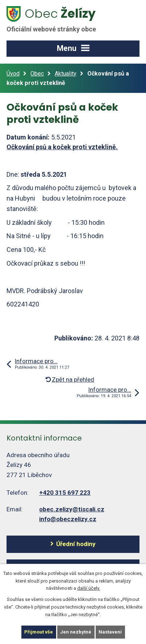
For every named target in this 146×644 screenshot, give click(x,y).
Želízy (55, 19)
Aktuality (66, 74)
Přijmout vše (39, 632)
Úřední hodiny (76, 544)
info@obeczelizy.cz (68, 519)
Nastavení (110, 632)
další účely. (89, 588)
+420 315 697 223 (65, 493)
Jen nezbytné (76, 632)
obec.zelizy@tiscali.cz (72, 509)
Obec (37, 74)
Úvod (13, 74)
